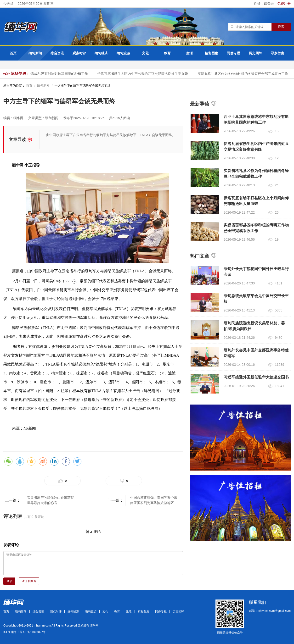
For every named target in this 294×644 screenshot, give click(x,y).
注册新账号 (29, 581)
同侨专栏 (233, 53)
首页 (13, 53)
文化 (145, 53)
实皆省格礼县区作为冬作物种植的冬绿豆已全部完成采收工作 (244, 74)
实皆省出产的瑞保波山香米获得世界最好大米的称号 (51, 500)
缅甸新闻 (35, 53)
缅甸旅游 (123, 53)
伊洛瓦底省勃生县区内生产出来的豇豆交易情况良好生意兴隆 (144, 74)
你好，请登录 (264, 4)
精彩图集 (211, 53)
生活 (189, 53)
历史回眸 (255, 53)
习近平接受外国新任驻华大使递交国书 (256, 377)
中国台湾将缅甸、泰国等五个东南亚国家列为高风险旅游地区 (154, 500)
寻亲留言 (277, 53)
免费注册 (284, 4)
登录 (9, 581)
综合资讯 (57, 53)
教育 (167, 53)
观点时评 (79, 53)
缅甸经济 (101, 53)
